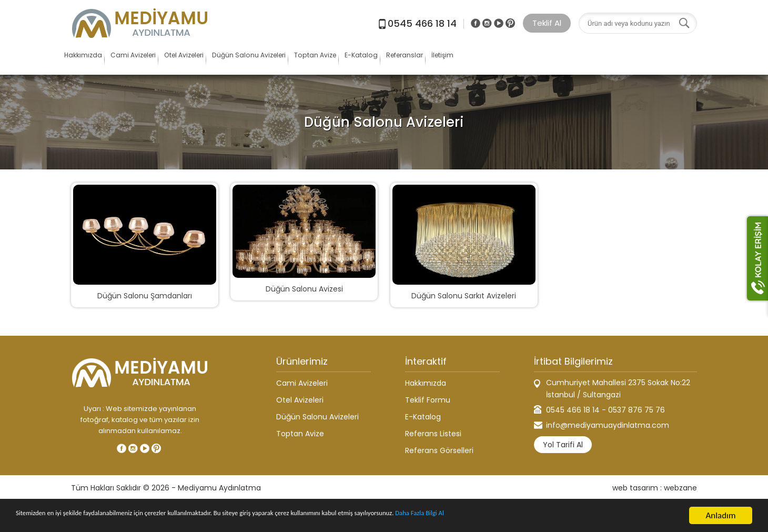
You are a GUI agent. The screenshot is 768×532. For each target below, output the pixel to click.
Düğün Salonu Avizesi (304, 289)
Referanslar (583, 60)
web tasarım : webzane (655, 488)
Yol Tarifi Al (563, 445)
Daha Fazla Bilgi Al (558, 516)
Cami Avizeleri (171, 60)
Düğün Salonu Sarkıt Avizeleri (464, 296)
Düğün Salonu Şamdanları (145, 296)
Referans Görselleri (439, 450)
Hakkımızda (95, 60)
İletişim (646, 60)
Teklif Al (547, 23)
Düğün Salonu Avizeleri (346, 60)
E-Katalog (514, 60)
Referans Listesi (433, 434)
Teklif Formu (428, 400)
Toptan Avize (442, 60)
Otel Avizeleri (250, 60)
